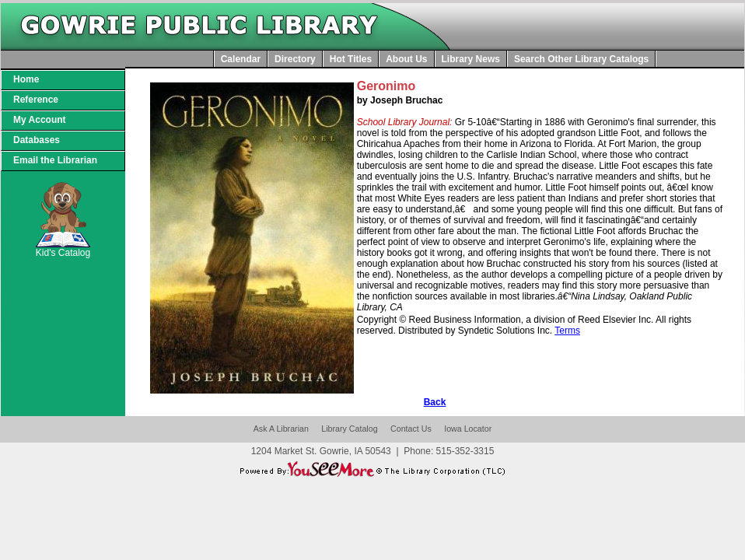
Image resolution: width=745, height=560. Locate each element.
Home (26, 79)
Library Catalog (349, 429)
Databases (37, 140)
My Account (40, 120)
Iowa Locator (468, 429)
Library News (471, 59)
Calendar (241, 59)
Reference (36, 100)
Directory (295, 59)
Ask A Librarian (281, 429)
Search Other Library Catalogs (581, 59)
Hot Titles (351, 59)
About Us (406, 59)
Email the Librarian (55, 160)
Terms (567, 331)
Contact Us (411, 429)
